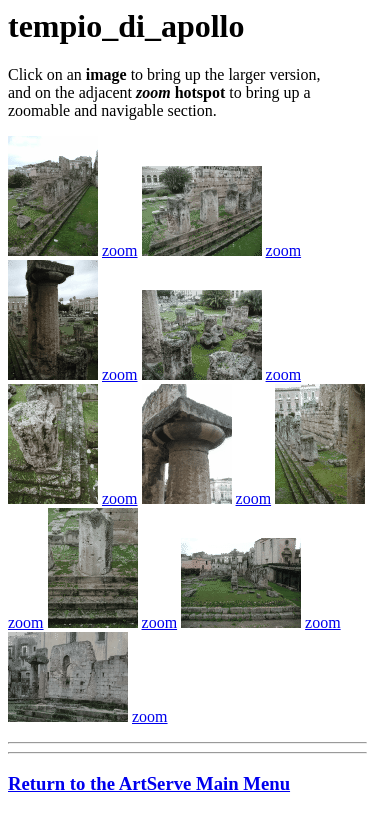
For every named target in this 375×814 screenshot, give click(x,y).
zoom (120, 250)
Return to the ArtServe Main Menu (149, 783)
